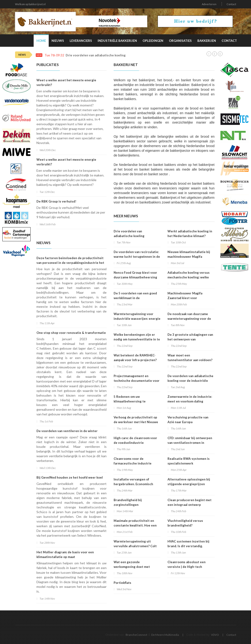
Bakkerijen (207, 41)
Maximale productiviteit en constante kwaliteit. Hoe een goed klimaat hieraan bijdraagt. (137, 525)
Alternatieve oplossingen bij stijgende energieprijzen (189, 482)
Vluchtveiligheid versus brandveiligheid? (185, 523)
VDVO (215, 635)
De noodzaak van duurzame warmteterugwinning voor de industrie (189, 319)
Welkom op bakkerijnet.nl (30, 4)
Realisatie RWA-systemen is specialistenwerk (189, 461)
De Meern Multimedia (165, 635)
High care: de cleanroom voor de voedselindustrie (135, 440)
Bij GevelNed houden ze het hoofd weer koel (70, 477)
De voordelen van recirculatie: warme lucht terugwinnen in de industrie (137, 257)
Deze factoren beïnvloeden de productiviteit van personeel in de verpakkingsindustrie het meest (70, 263)
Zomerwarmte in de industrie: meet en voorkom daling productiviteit (190, 401)
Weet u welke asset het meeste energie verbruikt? (66, 82)
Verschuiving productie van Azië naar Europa (188, 420)
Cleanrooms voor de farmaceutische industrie (133, 461)
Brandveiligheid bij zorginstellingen (128, 502)
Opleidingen (153, 41)
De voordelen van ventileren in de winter (67, 431)
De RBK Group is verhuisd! (56, 201)
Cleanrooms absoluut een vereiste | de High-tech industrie (187, 567)
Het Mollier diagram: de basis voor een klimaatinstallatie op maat (65, 554)
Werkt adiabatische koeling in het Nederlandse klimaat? (190, 234)
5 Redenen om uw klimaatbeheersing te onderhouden (130, 401)
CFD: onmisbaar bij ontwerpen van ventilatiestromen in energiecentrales (190, 443)
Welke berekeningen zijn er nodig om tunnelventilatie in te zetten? (137, 339)
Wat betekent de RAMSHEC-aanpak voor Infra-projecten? (135, 358)
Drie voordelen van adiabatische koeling (96, 55)
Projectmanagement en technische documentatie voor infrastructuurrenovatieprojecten (139, 381)
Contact (231, 4)
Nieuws (58, 41)
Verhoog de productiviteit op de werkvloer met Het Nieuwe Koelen (136, 422)
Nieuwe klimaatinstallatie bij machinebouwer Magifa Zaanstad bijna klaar (189, 257)
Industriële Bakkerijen (117, 41)
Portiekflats (122, 583)
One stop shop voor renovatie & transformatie (71, 333)
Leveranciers (81, 41)
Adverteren (209, 4)
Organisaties (180, 41)
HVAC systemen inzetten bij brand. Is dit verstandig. (188, 544)
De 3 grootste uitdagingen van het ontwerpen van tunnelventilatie (190, 339)
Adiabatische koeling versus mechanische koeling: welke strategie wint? (189, 277)
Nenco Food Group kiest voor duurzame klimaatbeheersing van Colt (135, 277)
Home (41, 41)
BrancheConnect (136, 635)
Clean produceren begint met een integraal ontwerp (189, 502)
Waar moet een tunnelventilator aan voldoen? (190, 358)
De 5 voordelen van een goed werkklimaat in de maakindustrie (135, 298)
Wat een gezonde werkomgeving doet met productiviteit (132, 567)
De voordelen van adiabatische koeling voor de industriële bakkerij (190, 381)
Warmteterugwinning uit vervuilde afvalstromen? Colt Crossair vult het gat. (135, 546)
